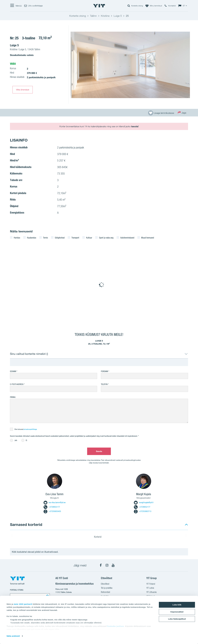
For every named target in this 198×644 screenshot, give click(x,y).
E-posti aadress (17, 384)
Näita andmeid (13, 636)
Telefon (104, 384)
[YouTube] (113, 565)
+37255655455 (52, 511)
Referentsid (105, 592)
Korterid (99, 537)
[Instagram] (107, 565)
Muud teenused (148, 238)
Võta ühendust (23, 90)
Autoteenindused (127, 238)
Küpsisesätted (177, 612)
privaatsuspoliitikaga (30, 429)
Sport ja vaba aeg (106, 238)
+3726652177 (52, 507)
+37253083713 (143, 511)
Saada (99, 451)
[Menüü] (16, 6)
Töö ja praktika (107, 588)
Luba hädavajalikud (177, 619)
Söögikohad (60, 238)
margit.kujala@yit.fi (144, 502)
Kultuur (89, 238)
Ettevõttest (105, 584)
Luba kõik (177, 605)
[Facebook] (101, 565)
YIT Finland (151, 584)
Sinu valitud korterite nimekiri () (29, 354)
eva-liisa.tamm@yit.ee (55, 502)
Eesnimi (13, 371)
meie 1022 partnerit (23, 604)
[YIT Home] (99, 6)
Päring (13, 397)
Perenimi (105, 371)
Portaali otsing (17, 590)
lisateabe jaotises (115, 626)
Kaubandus (32, 238)
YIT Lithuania (151, 592)
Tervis (45, 238)
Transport (75, 238)
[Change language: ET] (183, 6)
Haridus (17, 238)
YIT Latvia (150, 588)
